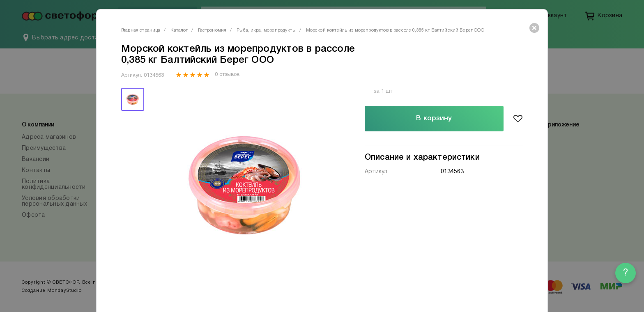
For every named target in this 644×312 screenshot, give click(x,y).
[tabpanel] (245, 185)
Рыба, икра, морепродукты (266, 30)
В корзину (434, 118)
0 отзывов (227, 75)
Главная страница (141, 30)
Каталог (179, 30)
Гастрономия (212, 30)
